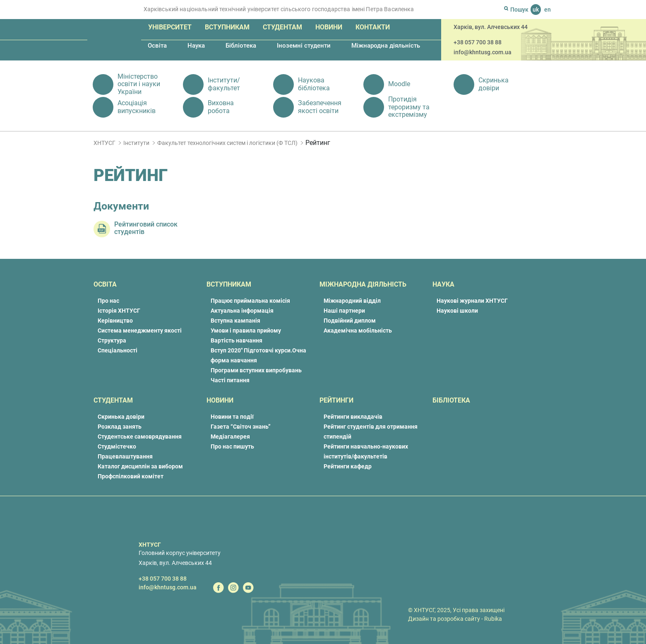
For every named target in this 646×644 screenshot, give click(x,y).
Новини (329, 27)
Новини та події (232, 417)
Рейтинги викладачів (353, 417)
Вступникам (227, 27)
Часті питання (230, 380)
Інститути (136, 143)
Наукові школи (457, 311)
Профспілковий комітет (131, 476)
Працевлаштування (125, 456)
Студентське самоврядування (140, 437)
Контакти (373, 27)
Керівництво (115, 321)
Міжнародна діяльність (386, 46)
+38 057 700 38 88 (478, 42)
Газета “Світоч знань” (241, 427)
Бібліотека (241, 46)
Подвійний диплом (350, 321)
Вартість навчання (237, 340)
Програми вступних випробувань (256, 370)
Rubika (493, 619)
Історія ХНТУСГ (119, 311)
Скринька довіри (121, 417)
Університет (170, 27)
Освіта (157, 46)
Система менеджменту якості (140, 330)
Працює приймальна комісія (250, 301)
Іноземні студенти (304, 46)
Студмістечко (117, 446)
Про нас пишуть (232, 446)
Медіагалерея (230, 437)
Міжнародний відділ (352, 301)
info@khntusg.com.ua (483, 52)
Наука (196, 46)
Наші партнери (344, 311)
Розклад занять (120, 427)
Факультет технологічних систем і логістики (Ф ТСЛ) (227, 143)
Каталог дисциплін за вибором (140, 466)
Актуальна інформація (242, 311)
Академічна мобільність (358, 330)
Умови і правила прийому (246, 330)
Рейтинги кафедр (348, 466)
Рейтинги (336, 400)
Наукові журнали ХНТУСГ (472, 301)
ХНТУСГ (104, 143)
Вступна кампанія (235, 321)
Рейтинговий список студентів (146, 228)
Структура (112, 340)
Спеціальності (118, 350)
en (548, 10)
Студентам (282, 27)
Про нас (108, 301)
